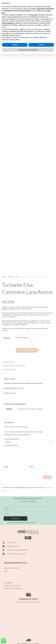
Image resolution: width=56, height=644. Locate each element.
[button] (39, 350)
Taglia (6, 338)
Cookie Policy (31, 640)
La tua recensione (12, 445)
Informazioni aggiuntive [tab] (14, 366)
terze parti (34, 15)
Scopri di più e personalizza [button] (28, 50)
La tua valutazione (12, 439)
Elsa (18, 277)
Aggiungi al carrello (27, 350)
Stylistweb (47, 640)
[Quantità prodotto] (8, 350)
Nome (7, 467)
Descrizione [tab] (8, 362)
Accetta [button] (41, 45)
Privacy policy (21, 640)
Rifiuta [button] (15, 45)
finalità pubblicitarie (8, 23)
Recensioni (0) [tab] (9, 370)
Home (4, 277)
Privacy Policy (30, 523)
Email (32, 467)
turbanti (11, 277)
